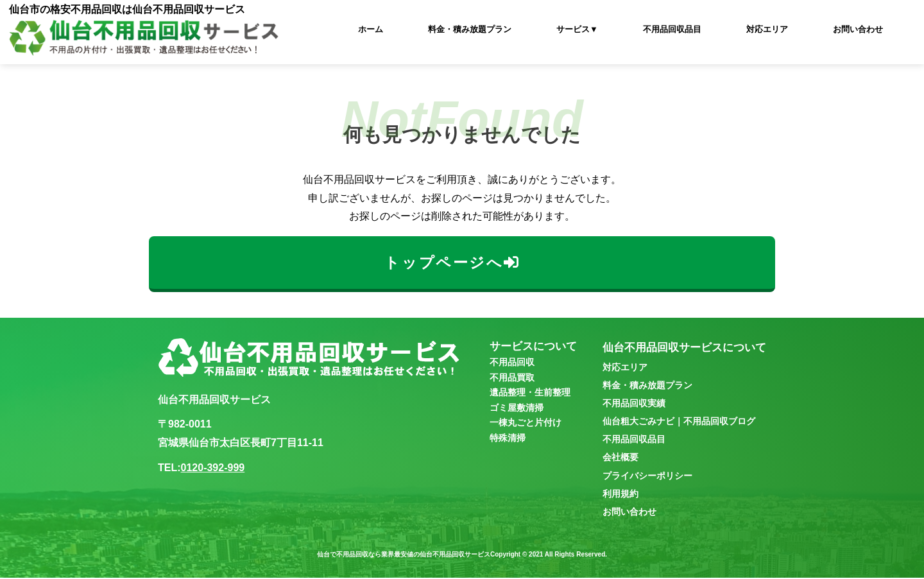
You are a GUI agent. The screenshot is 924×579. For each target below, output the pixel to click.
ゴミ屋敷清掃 (517, 409)
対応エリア (767, 29)
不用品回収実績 (634, 404)
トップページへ (451, 263)
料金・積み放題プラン (470, 29)
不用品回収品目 (672, 29)
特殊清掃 (508, 438)
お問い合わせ (858, 29)
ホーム (371, 29)
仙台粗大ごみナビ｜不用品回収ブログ (679, 422)
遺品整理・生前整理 (530, 393)
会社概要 (620, 458)
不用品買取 (512, 379)
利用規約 (620, 495)
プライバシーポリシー (647, 476)
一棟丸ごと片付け (526, 424)
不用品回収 (512, 363)
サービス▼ (577, 29)
